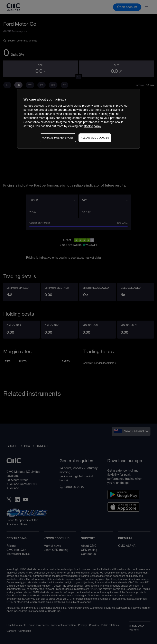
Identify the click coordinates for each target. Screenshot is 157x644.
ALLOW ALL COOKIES (95, 138)
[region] (78, 119)
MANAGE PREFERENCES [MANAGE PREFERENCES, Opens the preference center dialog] (58, 138)
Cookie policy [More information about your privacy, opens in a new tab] (93, 126)
